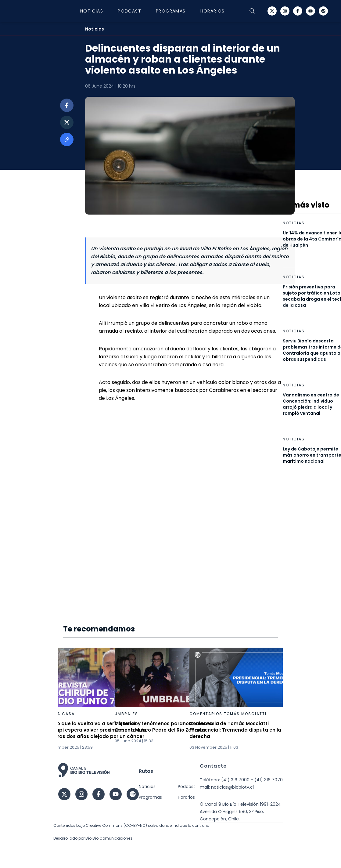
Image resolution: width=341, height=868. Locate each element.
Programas (171, 11)
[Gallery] (170, 699)
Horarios (213, 11)
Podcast (129, 11)
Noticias (92, 11)
